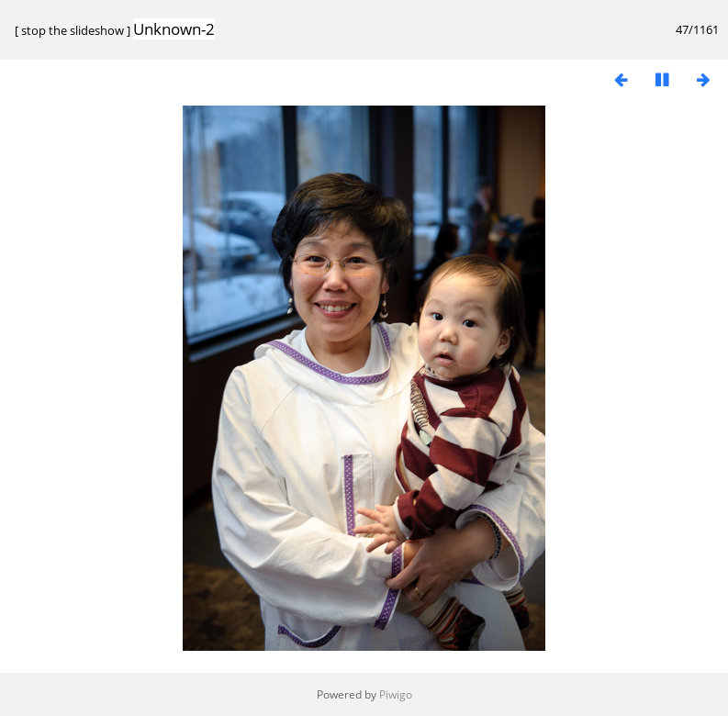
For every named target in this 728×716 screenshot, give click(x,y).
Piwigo (396, 694)
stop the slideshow (73, 30)
